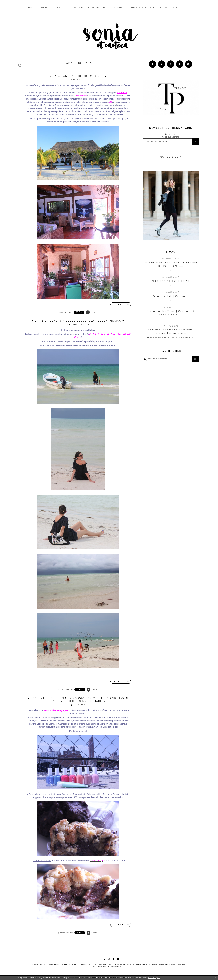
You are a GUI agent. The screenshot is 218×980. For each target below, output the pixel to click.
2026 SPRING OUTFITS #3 (171, 281)
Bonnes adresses (143, 8)
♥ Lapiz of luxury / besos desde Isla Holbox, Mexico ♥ (78, 321)
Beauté (61, 8)
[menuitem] (32, 10)
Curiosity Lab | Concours (171, 296)
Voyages (46, 8)
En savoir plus (154, 978)
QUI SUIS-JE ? (171, 157)
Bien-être (77, 8)
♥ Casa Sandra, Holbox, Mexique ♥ (78, 76)
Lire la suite (121, 304)
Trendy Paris (182, 8)
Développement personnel (107, 8)
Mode (32, 8)
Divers (164, 8)
